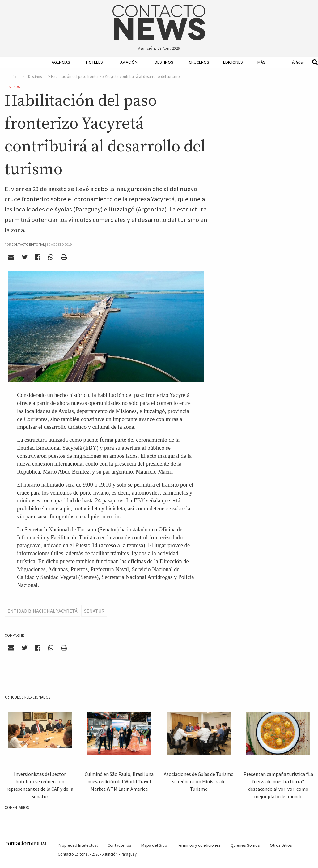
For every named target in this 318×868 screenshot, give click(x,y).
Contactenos (119, 845)
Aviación (127, 62)
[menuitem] (56, 62)
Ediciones (230, 62)
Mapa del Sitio (154, 845)
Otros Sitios (281, 845)
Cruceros (196, 62)
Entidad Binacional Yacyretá (42, 611)
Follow (298, 62)
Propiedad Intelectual (78, 845)
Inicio (12, 77)
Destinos (161, 62)
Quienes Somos (245, 845)
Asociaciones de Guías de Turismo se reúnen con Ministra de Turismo (199, 781)
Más (261, 62)
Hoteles (93, 62)
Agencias (59, 62)
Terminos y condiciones (199, 845)
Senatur (94, 611)
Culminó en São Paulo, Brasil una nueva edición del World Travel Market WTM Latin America (119, 781)
